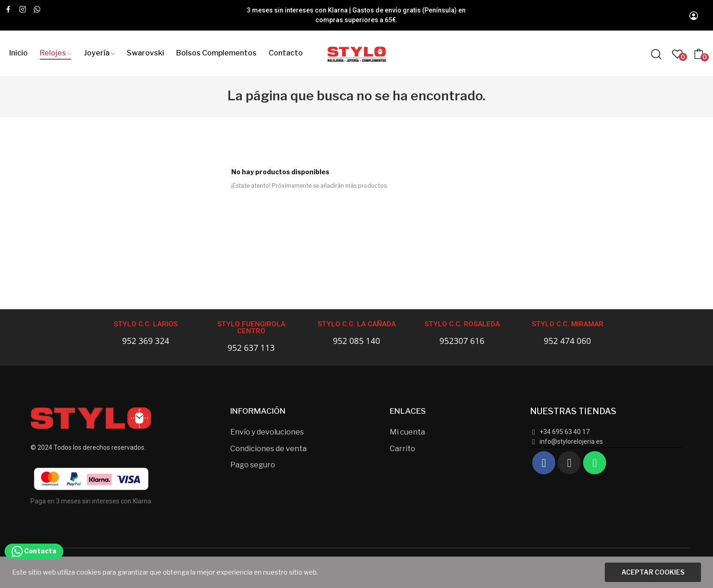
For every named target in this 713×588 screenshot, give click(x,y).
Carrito (403, 449)
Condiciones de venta (268, 449)
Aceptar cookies (653, 572)
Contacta (34, 551)
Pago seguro (253, 465)
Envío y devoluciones (267, 432)
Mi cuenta (407, 432)
